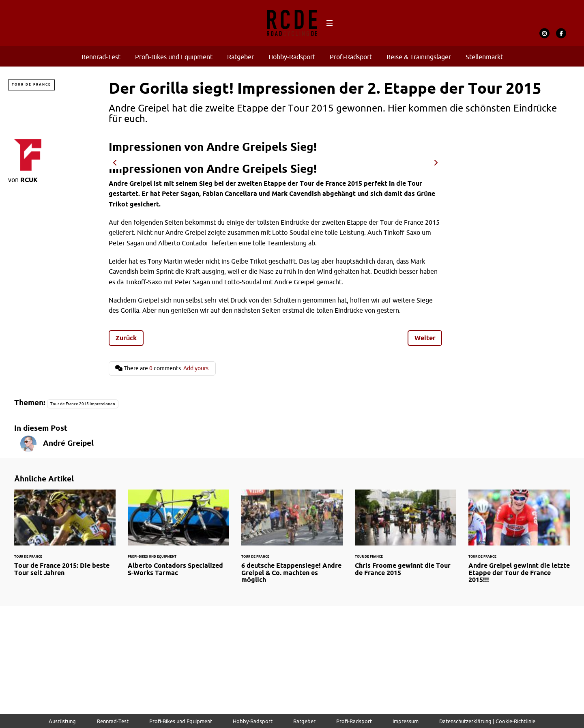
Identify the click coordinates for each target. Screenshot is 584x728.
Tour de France (31, 85)
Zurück (126, 338)
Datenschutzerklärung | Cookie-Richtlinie (487, 721)
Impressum (406, 721)
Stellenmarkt (484, 57)
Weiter (425, 338)
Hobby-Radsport (292, 57)
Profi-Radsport (351, 57)
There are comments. (162, 368)
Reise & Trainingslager (419, 57)
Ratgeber (240, 57)
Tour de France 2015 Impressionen (83, 404)
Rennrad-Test (101, 57)
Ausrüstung (62, 721)
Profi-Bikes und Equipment (174, 57)
